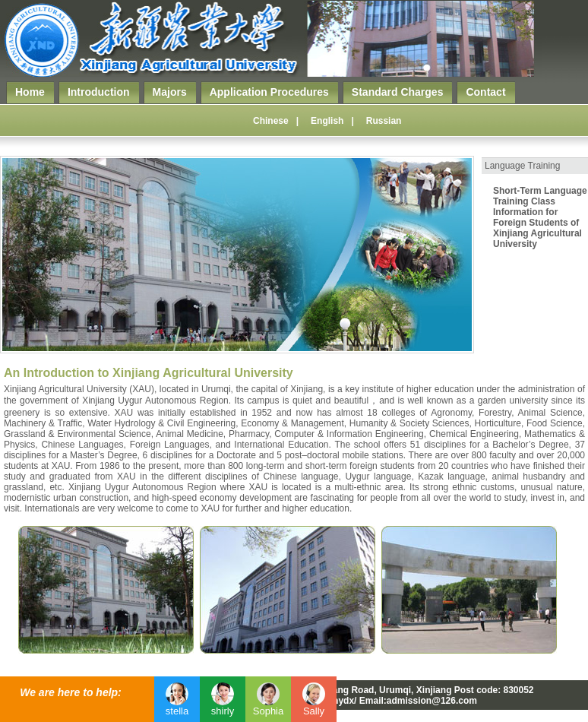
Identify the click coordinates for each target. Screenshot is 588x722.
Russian (384, 121)
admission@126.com (432, 701)
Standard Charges (398, 92)
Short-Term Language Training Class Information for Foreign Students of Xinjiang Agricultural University (540, 217)
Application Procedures (269, 92)
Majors (170, 92)
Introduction (99, 92)
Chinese (271, 121)
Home (30, 92)
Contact (485, 92)
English (327, 121)
